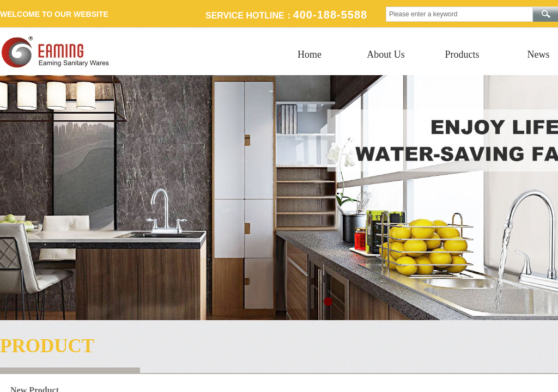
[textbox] (459, 14)
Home (310, 54)
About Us (386, 54)
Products (462, 54)
